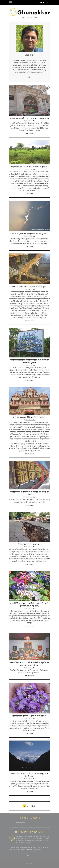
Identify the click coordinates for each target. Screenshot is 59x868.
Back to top (29, 864)
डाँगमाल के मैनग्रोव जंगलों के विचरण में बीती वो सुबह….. (29, 287)
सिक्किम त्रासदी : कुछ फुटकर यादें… (30, 544)
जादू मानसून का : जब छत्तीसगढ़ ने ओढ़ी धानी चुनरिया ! (30, 166)
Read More (30, 134)
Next (33, 806)
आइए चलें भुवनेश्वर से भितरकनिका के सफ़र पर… (29, 417)
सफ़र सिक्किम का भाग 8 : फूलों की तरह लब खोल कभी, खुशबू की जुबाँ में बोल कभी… (29, 604)
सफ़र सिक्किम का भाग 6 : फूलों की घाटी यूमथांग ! (30, 716)
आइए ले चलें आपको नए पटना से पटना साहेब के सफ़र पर (29, 118)
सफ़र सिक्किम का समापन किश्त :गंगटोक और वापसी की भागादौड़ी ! (30, 493)
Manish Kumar (30, 121)
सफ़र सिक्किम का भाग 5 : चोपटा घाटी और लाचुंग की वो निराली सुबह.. (30, 775)
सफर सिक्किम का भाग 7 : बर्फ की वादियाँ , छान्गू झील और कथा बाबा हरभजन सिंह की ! (29, 664)
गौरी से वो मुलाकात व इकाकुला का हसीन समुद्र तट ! (29, 233)
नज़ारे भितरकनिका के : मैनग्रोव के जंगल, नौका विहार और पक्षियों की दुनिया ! (29, 361)
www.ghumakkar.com (19, 822)
